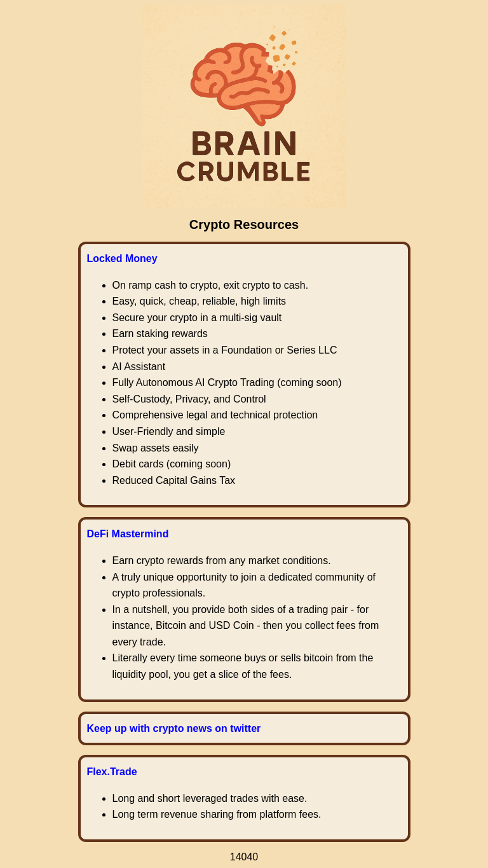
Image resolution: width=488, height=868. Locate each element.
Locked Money (122, 258)
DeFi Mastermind (128, 534)
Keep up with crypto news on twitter (174, 728)
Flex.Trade (112, 772)
